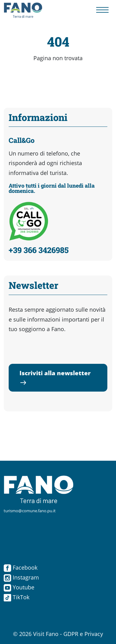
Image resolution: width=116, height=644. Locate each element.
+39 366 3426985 (39, 250)
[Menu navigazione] (102, 10)
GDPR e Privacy (83, 634)
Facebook (21, 567)
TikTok (17, 597)
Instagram (21, 577)
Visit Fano (46, 634)
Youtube (19, 587)
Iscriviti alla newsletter (55, 377)
